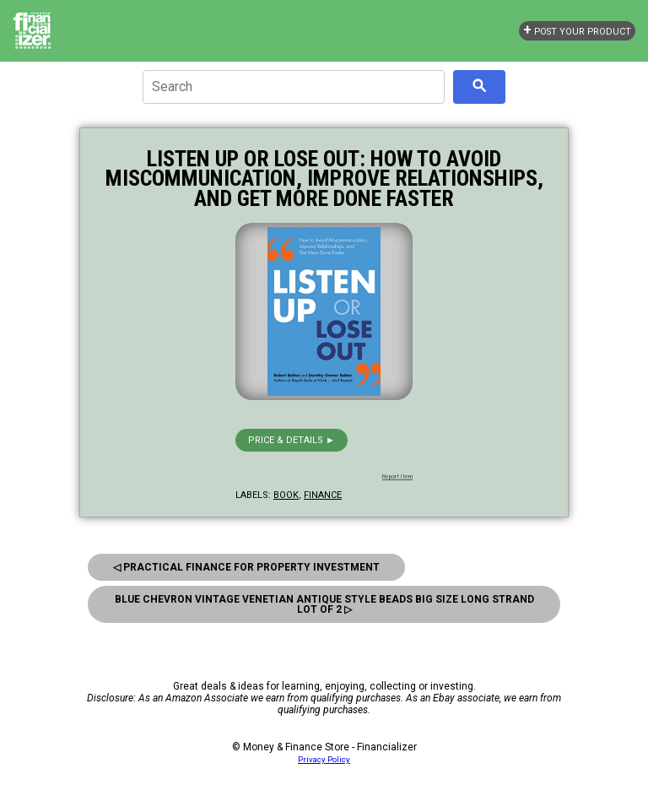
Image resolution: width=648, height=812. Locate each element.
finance (323, 495)
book (286, 495)
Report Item (397, 477)
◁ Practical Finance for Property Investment (246, 567)
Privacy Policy (324, 759)
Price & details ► (292, 440)
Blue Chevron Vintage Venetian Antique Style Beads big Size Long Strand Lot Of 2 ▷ (324, 604)
